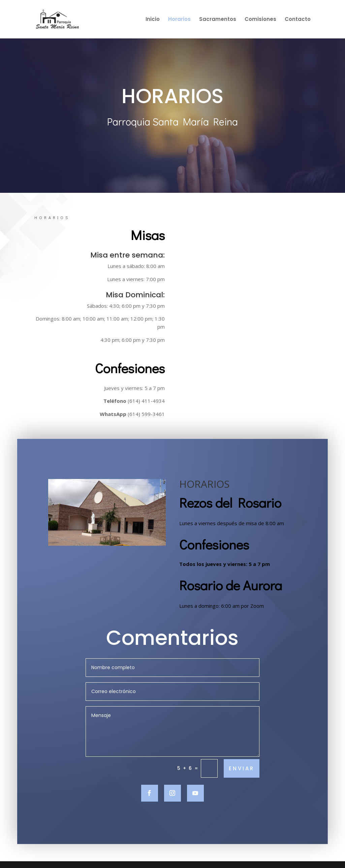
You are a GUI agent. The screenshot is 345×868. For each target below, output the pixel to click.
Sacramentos (218, 20)
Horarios (179, 20)
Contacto (298, 20)
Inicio (153, 20)
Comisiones (260, 20)
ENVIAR (242, 783)
